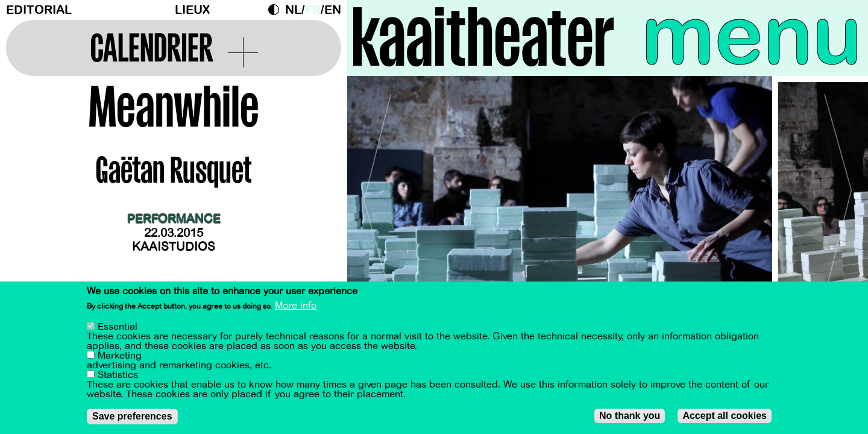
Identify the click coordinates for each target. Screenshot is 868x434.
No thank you (630, 416)
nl (293, 10)
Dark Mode (277, 10)
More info (296, 306)
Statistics (118, 375)
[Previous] (377, 196)
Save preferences (132, 416)
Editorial (39, 10)
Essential (118, 327)
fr (313, 10)
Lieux (192, 10)
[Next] (838, 196)
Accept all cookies (725, 416)
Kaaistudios (174, 247)
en (333, 10)
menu (752, 36)
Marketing (120, 356)
